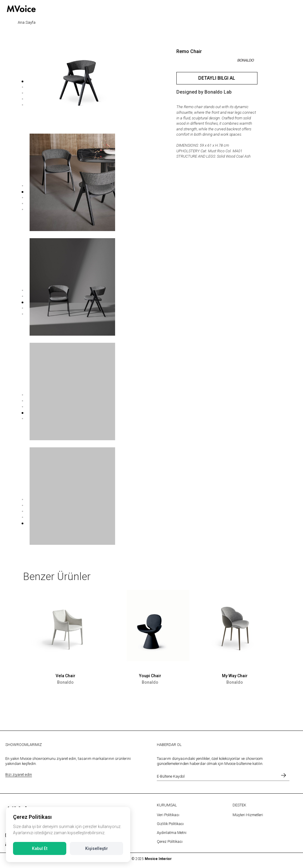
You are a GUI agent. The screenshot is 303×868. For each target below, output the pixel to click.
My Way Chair (235, 676)
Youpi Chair (150, 676)
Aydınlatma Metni (172, 833)
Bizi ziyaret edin (19, 775)
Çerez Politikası (170, 841)
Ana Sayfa (27, 22)
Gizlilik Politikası (170, 824)
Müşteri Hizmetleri (248, 815)
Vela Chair (66, 676)
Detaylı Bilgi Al (217, 78)
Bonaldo (65, 682)
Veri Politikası (168, 815)
